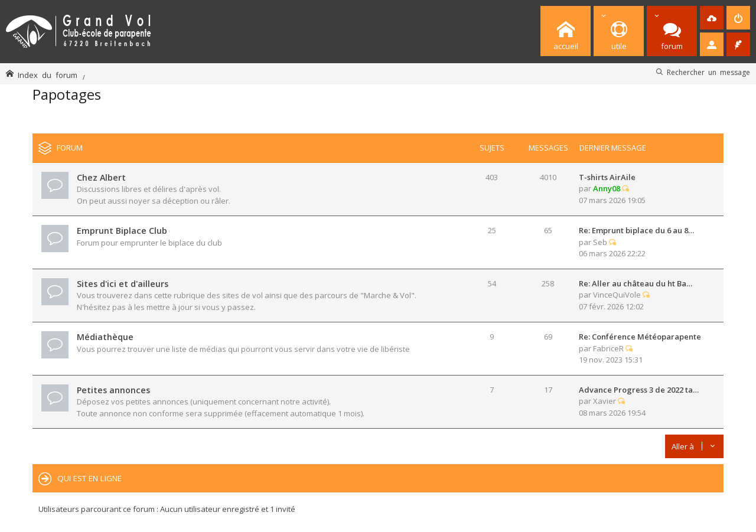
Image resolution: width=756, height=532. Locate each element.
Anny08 (607, 188)
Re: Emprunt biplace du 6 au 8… (636, 230)
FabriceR (608, 348)
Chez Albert (101, 177)
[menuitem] (712, 18)
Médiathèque (105, 337)
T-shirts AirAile (607, 177)
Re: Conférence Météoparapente (640, 337)
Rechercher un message (708, 72)
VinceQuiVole (617, 295)
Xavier (605, 401)
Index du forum (48, 75)
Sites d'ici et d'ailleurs (123, 284)
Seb (600, 242)
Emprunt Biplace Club (122, 231)
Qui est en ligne (89, 478)
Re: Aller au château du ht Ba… (636, 283)
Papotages (67, 94)
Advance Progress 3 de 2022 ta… (639, 390)
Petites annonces (113, 390)
